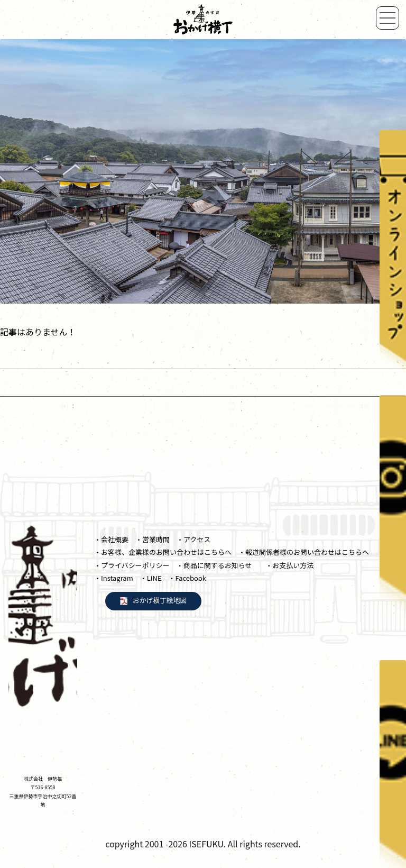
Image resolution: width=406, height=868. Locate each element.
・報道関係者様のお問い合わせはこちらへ (304, 552)
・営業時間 (153, 539)
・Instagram (114, 578)
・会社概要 (111, 539)
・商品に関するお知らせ (218, 565)
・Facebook (187, 578)
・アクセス (193, 539)
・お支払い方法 (289, 565)
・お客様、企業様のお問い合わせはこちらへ (163, 552)
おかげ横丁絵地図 (160, 600)
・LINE (151, 578)
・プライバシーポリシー (132, 565)
